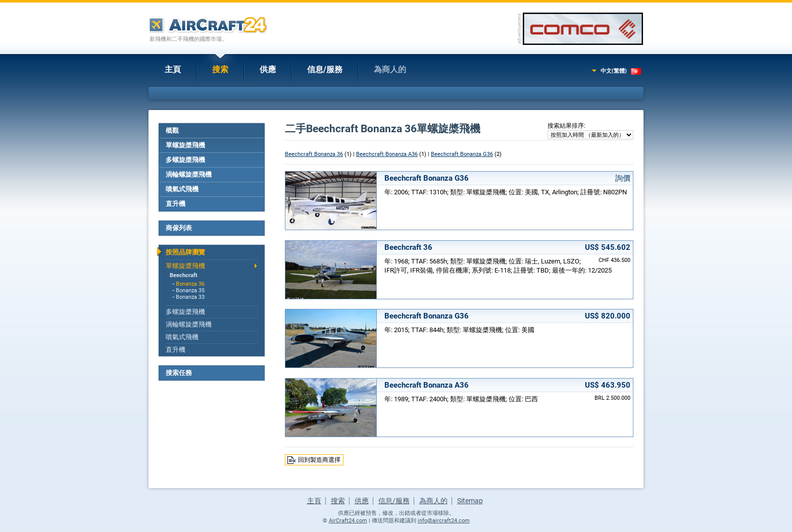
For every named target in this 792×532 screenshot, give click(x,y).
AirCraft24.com (348, 521)
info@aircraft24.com (444, 521)
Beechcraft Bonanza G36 (462, 154)
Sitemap (470, 501)
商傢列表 (179, 228)
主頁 (173, 69)
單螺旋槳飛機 (185, 145)
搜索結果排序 (566, 126)
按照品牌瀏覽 (185, 252)
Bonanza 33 (190, 297)
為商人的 (390, 69)
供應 (268, 69)
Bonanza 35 (190, 290)
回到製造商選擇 (319, 460)
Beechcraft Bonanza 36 (314, 154)
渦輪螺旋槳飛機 (189, 174)
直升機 (176, 204)
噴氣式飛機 (182, 189)
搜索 (220, 69)
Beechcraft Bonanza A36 (387, 154)
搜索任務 (179, 373)
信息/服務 (325, 69)
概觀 (172, 130)
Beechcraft (184, 275)
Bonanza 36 (190, 284)
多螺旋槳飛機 (185, 160)
